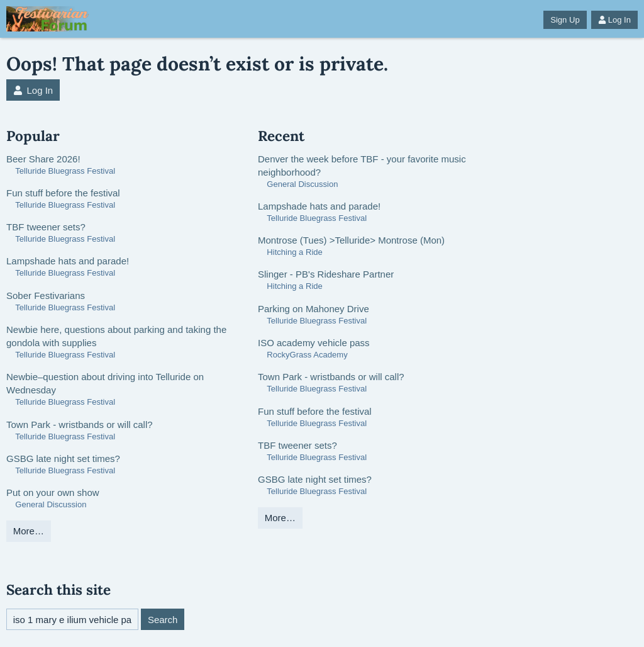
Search (163, 620)
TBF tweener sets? (46, 227)
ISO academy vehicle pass (314, 343)
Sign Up (565, 20)
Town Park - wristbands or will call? (80, 425)
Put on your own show (53, 492)
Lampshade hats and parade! (68, 261)
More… (29, 531)
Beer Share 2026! (43, 159)
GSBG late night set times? (63, 459)
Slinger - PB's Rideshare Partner (326, 274)
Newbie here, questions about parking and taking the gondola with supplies (116, 336)
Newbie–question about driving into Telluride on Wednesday (105, 383)
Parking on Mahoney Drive (314, 309)
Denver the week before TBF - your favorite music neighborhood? (362, 166)
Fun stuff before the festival (63, 193)
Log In (614, 20)
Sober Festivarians (46, 295)
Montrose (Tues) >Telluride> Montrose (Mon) (351, 240)
